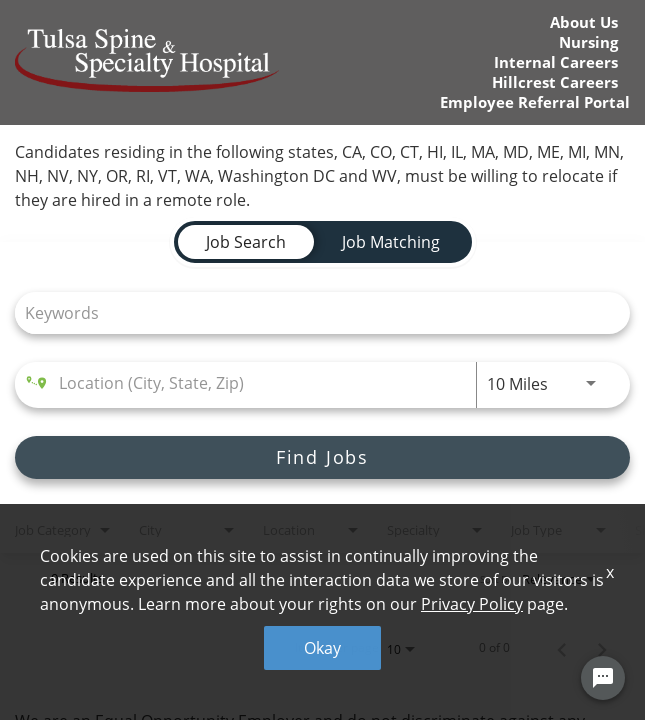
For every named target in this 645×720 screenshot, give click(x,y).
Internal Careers (556, 62)
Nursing (588, 42)
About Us (584, 22)
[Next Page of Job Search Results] (602, 648)
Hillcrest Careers (555, 82)
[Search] (322, 457)
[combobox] (312, 312)
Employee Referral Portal (535, 102)
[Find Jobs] (322, 457)
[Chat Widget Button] (603, 678)
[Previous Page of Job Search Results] (562, 648)
